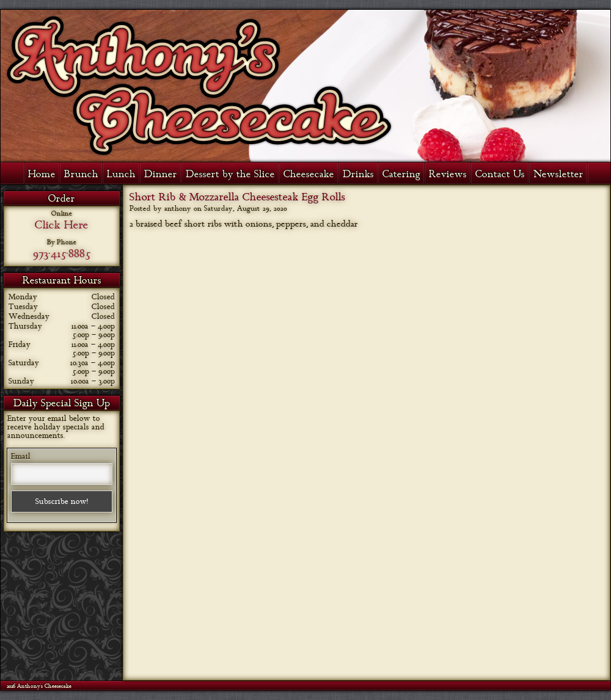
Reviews (448, 174)
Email (21, 456)
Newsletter (558, 174)
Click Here (62, 225)
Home (42, 174)
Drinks (358, 174)
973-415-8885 (62, 253)
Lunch (121, 174)
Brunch (81, 174)
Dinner (161, 174)
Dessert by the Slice (230, 174)
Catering (401, 174)
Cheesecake (309, 174)
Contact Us (500, 174)
